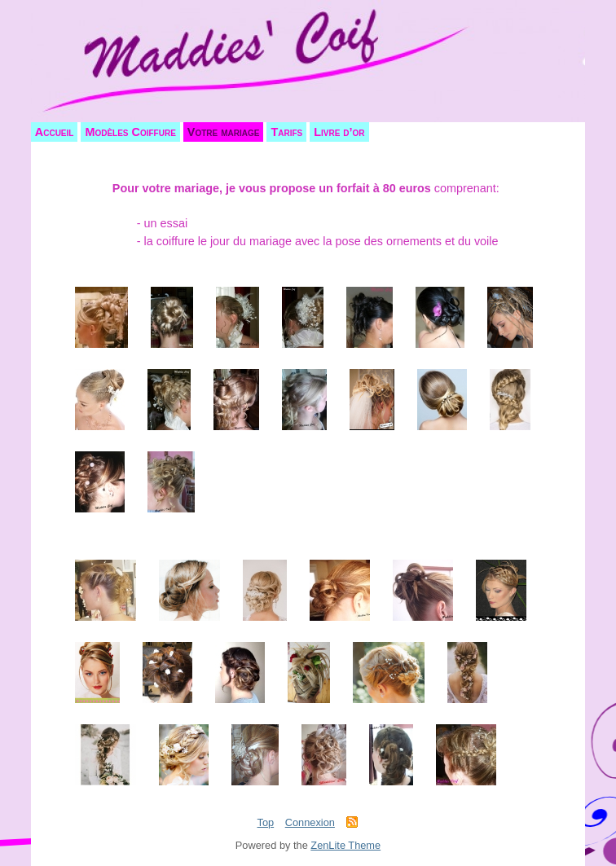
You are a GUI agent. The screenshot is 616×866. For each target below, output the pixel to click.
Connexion (310, 822)
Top (266, 822)
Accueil (55, 132)
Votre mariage (224, 132)
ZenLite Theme (345, 845)
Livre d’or (339, 132)
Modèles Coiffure (130, 132)
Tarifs (286, 132)
